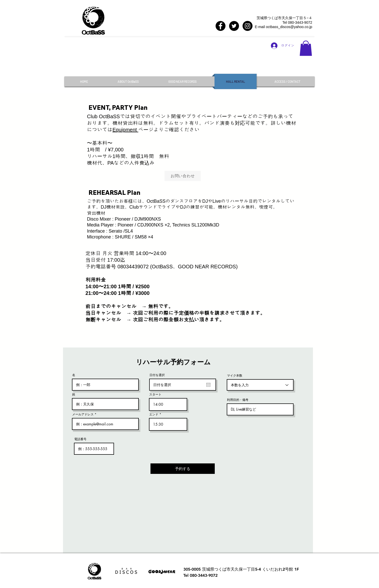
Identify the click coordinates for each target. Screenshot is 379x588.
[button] (306, 48)
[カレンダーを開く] (208, 385)
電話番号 (80, 439)
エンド (154, 414)
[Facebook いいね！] (229, 17)
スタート (155, 394)
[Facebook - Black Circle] (220, 26)
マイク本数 (235, 376)
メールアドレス (83, 414)
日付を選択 (157, 375)
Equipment (125, 130)
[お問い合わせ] (183, 176)
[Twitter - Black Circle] (234, 26)
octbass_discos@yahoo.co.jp (289, 27)
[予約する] (183, 469)
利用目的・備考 (238, 400)
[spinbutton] (168, 404)
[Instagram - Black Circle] (248, 26)
